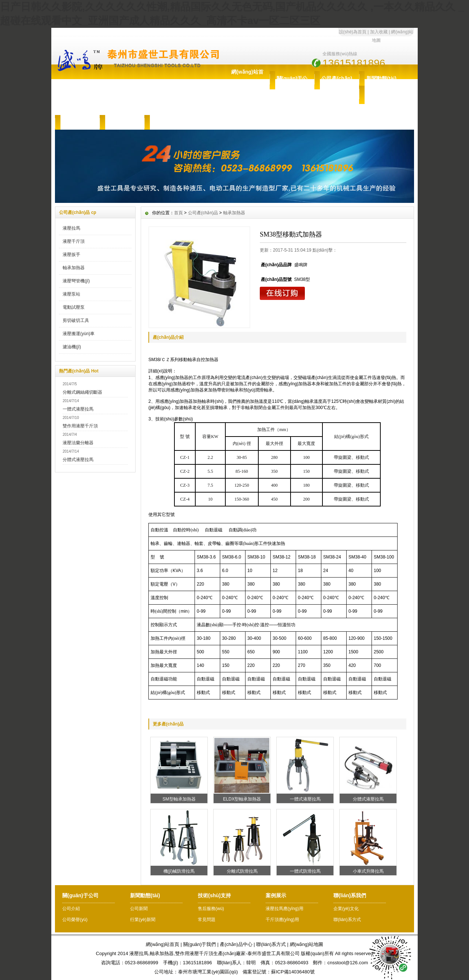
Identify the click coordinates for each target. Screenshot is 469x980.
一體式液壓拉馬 (78, 409)
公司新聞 (139, 909)
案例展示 (122, 122)
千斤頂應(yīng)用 (282, 920)
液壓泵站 (71, 294)
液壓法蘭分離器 (78, 443)
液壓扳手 (71, 255)
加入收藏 (379, 32)
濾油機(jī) (72, 347)
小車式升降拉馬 (368, 871)
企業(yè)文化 (346, 909)
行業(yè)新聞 (143, 920)
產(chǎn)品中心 (236, 944)
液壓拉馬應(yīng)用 (285, 909)
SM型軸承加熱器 (179, 799)
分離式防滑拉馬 (242, 871)
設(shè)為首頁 (353, 32)
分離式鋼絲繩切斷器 (82, 392)
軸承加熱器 (74, 268)
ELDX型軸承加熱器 (242, 799)
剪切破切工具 (76, 320)
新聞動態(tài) (381, 78)
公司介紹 (71, 909)
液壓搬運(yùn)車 (79, 334)
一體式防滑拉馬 (305, 871)
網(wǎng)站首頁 (247, 79)
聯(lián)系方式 (347, 920)
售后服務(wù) (77, 122)
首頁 (178, 213)
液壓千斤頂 (74, 241)
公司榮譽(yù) (75, 920)
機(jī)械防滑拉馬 (179, 871)
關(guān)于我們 (200, 944)
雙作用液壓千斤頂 (80, 426)
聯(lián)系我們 (167, 122)
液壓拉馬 (71, 228)
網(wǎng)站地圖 (307, 944)
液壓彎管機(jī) (76, 281)
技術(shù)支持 (381, 100)
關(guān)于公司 (292, 86)
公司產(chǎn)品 (337, 86)
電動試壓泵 (74, 307)
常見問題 (207, 920)
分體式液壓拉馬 (78, 460)
